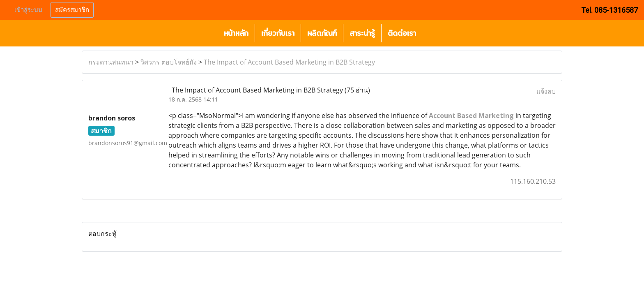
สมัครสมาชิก (72, 10)
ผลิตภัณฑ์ (322, 33)
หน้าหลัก (236, 33)
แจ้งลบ (546, 91)
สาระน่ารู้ (362, 33)
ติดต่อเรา (402, 33)
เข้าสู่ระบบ (28, 10)
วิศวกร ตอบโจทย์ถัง (169, 62)
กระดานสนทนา (111, 62)
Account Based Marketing (471, 116)
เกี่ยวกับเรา (278, 33)
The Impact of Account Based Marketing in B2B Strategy (289, 62)
